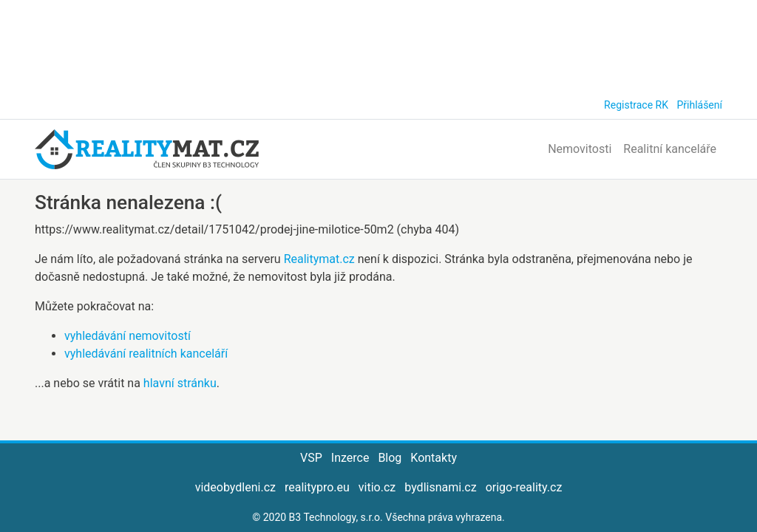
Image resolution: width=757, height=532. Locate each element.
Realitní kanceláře (670, 149)
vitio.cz (377, 487)
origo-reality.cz (524, 487)
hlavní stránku (180, 383)
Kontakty (434, 458)
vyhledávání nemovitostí (128, 336)
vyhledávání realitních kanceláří (146, 354)
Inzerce (350, 458)
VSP (311, 458)
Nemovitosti (580, 149)
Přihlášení (699, 105)
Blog (390, 458)
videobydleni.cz (235, 487)
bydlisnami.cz (440, 487)
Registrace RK (636, 105)
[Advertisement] (378, 44)
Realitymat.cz (319, 259)
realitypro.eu (317, 487)
